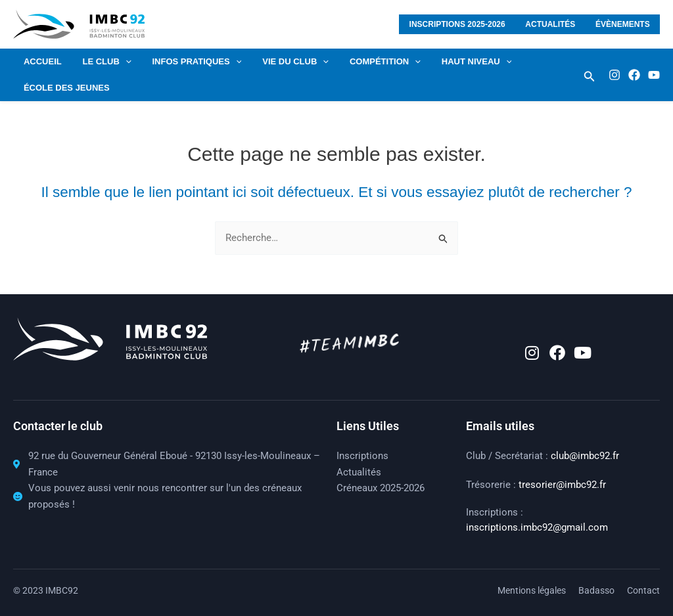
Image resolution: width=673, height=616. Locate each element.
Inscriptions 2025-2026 (468, 24)
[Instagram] (615, 75)
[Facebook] (634, 75)
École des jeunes (65, 88)
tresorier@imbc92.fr (562, 485)
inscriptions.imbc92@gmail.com (537, 527)
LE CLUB (101, 62)
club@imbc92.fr (585, 456)
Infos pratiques (187, 62)
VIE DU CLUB (282, 62)
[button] (590, 77)
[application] (120, 62)
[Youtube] (654, 75)
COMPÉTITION (368, 62)
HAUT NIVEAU (456, 62)
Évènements (625, 24)
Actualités (557, 24)
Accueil (41, 61)
